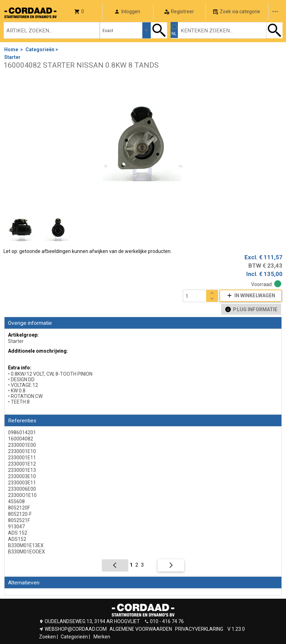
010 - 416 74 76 (167, 621)
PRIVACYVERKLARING (199, 629)
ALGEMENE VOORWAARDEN (141, 629)
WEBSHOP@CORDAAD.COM (76, 629)
